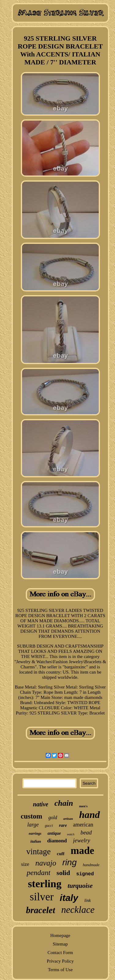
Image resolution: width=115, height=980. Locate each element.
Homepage (60, 935)
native (40, 804)
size (25, 864)
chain (64, 803)
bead (86, 832)
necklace (78, 910)
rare (63, 825)
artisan (68, 819)
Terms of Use (60, 970)
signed (85, 874)
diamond (57, 841)
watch (71, 834)
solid (63, 873)
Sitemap (60, 944)
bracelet (41, 910)
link (88, 900)
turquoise (80, 886)
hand (90, 815)
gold (53, 817)
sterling (45, 884)
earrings (35, 834)
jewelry (82, 840)
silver (42, 897)
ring (69, 862)
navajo (46, 863)
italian (36, 841)
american (83, 825)
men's (83, 806)
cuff (61, 854)
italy (69, 898)
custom (31, 816)
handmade (91, 865)
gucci (49, 826)
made (82, 851)
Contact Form (60, 953)
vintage (38, 852)
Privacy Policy (60, 961)
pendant (38, 873)
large (33, 825)
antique (54, 833)
